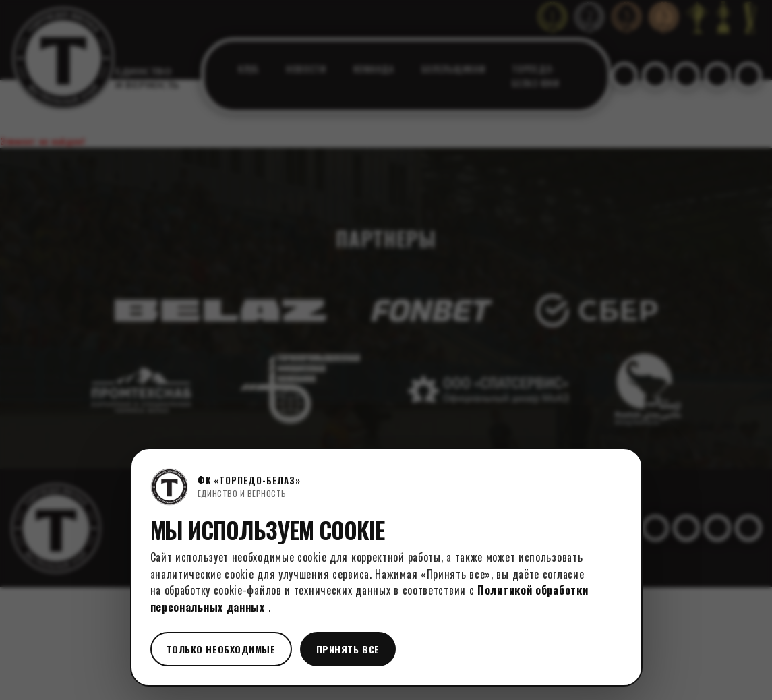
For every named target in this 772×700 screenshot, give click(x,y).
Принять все (348, 649)
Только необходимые (221, 649)
